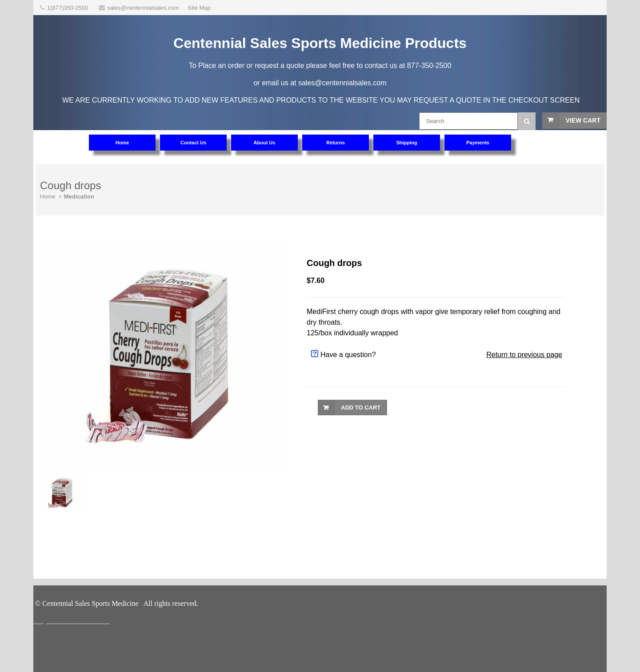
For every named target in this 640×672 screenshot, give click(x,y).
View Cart (583, 120)
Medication (79, 197)
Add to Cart (361, 408)
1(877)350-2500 (68, 8)
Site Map (199, 8)
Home (48, 197)
